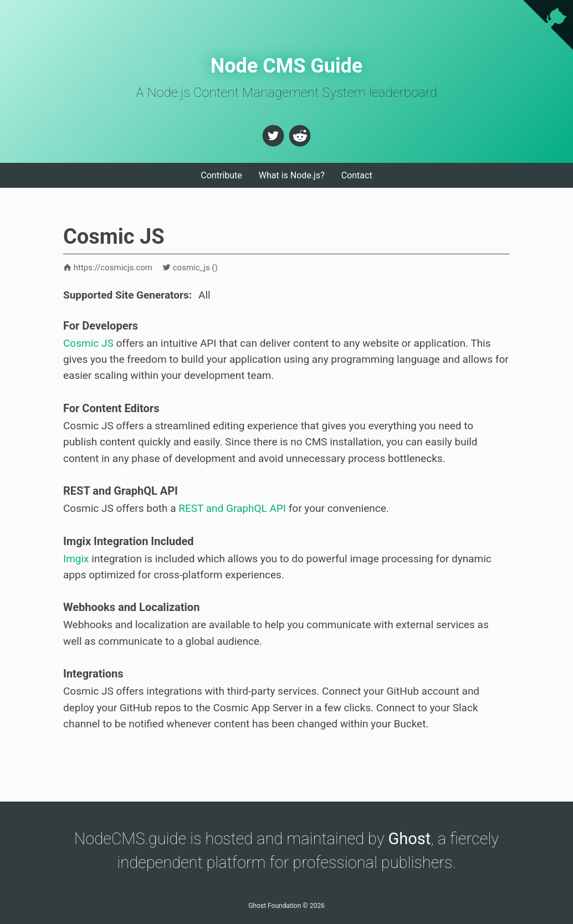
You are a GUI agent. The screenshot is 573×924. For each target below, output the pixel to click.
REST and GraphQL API (232, 508)
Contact (357, 175)
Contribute (221, 175)
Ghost (410, 839)
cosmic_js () (190, 268)
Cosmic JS (88, 343)
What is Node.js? (292, 175)
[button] (273, 136)
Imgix (76, 559)
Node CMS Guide (287, 66)
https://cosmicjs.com (108, 268)
